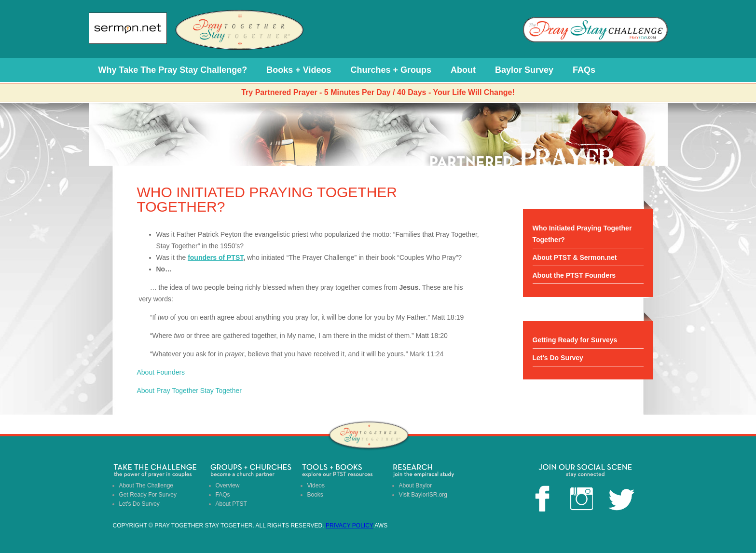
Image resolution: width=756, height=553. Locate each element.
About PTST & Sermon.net (575, 257)
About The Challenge (146, 486)
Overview (228, 486)
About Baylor (416, 486)
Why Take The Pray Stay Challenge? (173, 70)
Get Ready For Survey (148, 495)
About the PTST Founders (574, 275)
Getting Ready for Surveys (575, 340)
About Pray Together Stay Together (189, 391)
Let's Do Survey (558, 358)
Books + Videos (299, 70)
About (463, 70)
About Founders (161, 372)
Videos (316, 486)
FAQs (584, 70)
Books (315, 495)
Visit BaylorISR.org (423, 495)
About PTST (231, 504)
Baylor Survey (524, 70)
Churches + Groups (391, 70)
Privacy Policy (350, 526)
